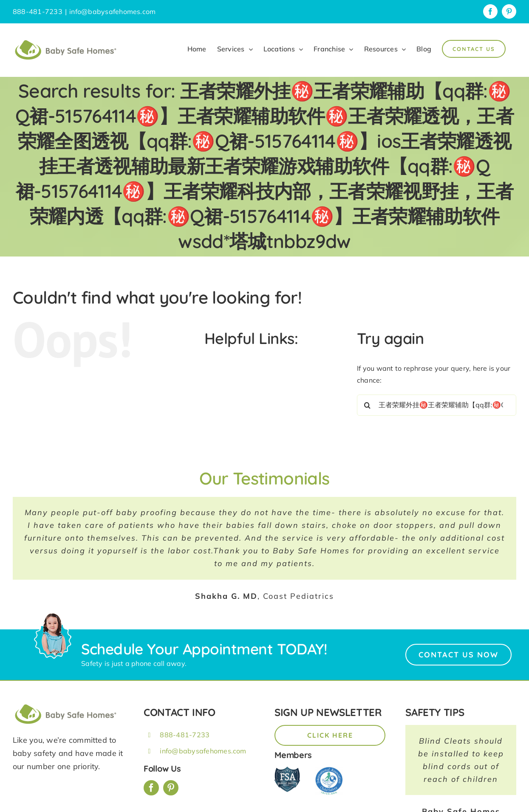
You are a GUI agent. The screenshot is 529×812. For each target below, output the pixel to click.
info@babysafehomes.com (112, 11)
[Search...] (437, 405)
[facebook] (151, 788)
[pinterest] (171, 788)
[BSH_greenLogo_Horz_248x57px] (66, 705)
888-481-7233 (185, 735)
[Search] (368, 405)
